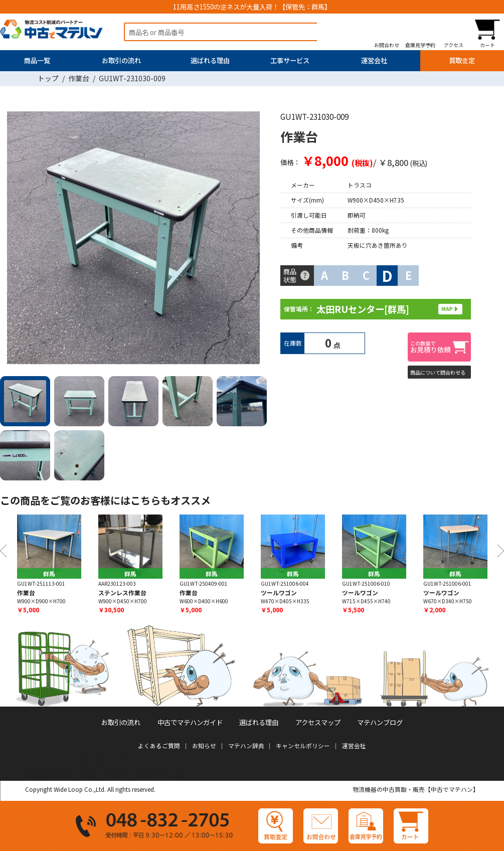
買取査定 (462, 60)
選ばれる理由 (210, 60)
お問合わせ (387, 45)
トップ (48, 78)
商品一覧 (37, 60)
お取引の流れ (121, 60)
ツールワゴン (279, 592)
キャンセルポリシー (303, 745)
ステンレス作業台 (122, 592)
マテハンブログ (380, 722)
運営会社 (374, 60)
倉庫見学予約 (420, 45)
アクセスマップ (318, 722)
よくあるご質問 (159, 745)
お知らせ (204, 745)
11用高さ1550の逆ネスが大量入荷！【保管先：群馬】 (252, 7)
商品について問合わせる (438, 372)
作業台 (79, 78)
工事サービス (290, 60)
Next (256, 239)
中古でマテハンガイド (190, 722)
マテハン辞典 (246, 745)
